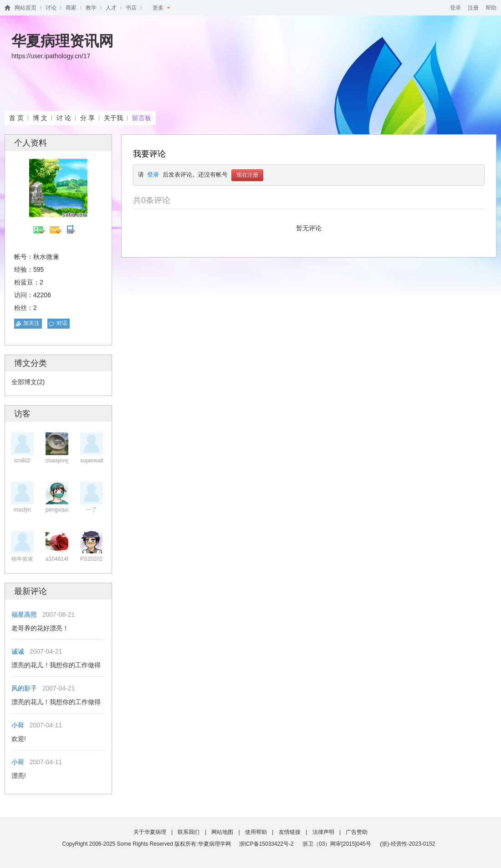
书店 (131, 8)
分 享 (87, 118)
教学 (91, 8)
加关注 (31, 323)
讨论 (51, 8)
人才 (111, 8)
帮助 (491, 8)
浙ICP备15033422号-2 (266, 844)
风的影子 (24, 688)
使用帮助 (256, 832)
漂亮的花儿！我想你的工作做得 (56, 665)
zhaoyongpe (60, 461)
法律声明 (323, 832)
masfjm (23, 510)
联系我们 (189, 832)
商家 (71, 8)
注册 (473, 8)
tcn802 (22, 461)
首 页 (16, 118)
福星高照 (24, 614)
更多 (161, 8)
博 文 (40, 118)
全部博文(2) (28, 382)
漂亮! (19, 776)
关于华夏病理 (150, 832)
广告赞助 (357, 832)
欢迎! (19, 739)
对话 (62, 323)
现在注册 (247, 175)
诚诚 (18, 651)
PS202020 (93, 559)
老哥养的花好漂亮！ (40, 628)
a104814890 (61, 559)
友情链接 (290, 832)
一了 (92, 510)
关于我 (113, 118)
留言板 (142, 118)
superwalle (93, 461)
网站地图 (222, 832)
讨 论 (64, 118)
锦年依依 (22, 559)
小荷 (18, 725)
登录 (455, 8)
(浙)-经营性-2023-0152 (407, 844)
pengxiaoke (59, 510)
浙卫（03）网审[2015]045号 (337, 844)
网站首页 (26, 8)
